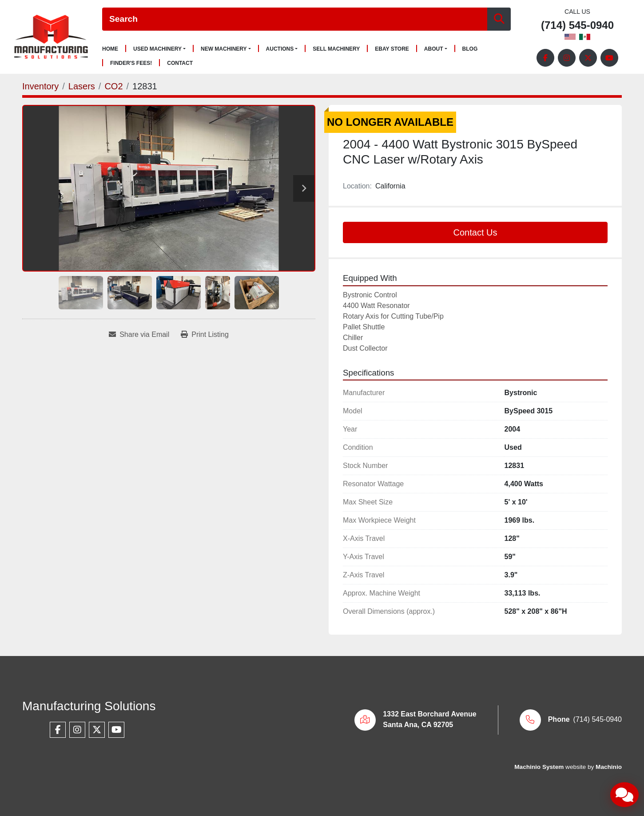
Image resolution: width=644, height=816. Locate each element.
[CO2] (113, 86)
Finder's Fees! (131, 63)
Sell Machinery (336, 49)
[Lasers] (82, 86)
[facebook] (545, 58)
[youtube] (609, 58)
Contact (180, 63)
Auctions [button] (280, 49)
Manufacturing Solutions (89, 706)
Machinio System (539, 767)
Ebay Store (392, 49)
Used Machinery (157, 49)
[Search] (295, 19)
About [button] (434, 49)
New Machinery (224, 49)
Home (110, 49)
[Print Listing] (205, 335)
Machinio (609, 767)
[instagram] (567, 58)
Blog (470, 49)
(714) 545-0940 (577, 26)
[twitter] (588, 58)
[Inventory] (40, 86)
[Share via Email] (139, 335)
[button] (159, 49)
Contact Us (475, 232)
